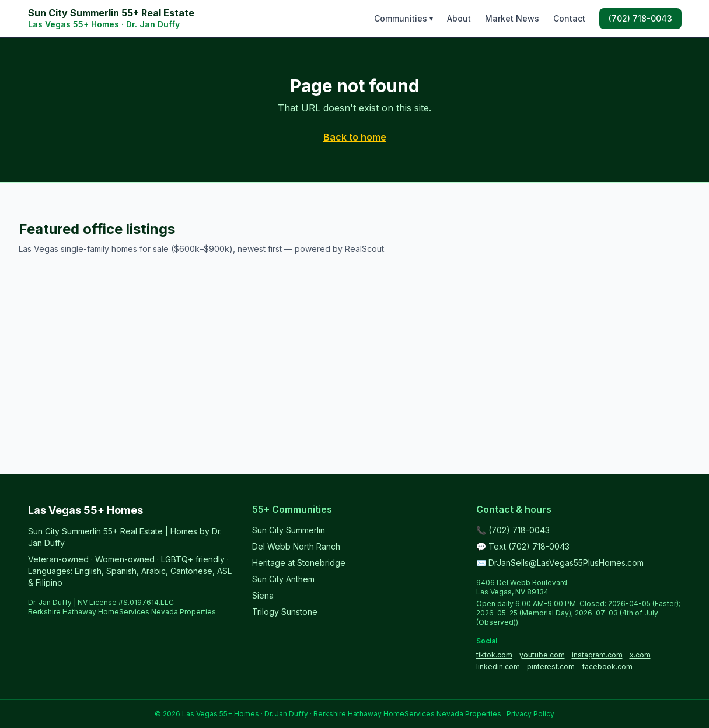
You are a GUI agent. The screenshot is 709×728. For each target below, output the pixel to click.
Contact (569, 18)
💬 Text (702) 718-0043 (523, 546)
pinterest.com (551, 666)
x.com (640, 655)
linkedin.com (498, 666)
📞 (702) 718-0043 (513, 530)
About (459, 18)
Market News (512, 18)
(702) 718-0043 (640, 18)
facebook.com (607, 666)
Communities (404, 18)
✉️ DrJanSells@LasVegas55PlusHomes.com (560, 563)
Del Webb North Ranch (296, 546)
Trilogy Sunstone (285, 612)
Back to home (355, 137)
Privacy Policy (530, 714)
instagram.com (597, 655)
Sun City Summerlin (289, 530)
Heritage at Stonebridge (299, 563)
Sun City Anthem (283, 579)
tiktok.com (494, 655)
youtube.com (542, 655)
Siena (263, 595)
